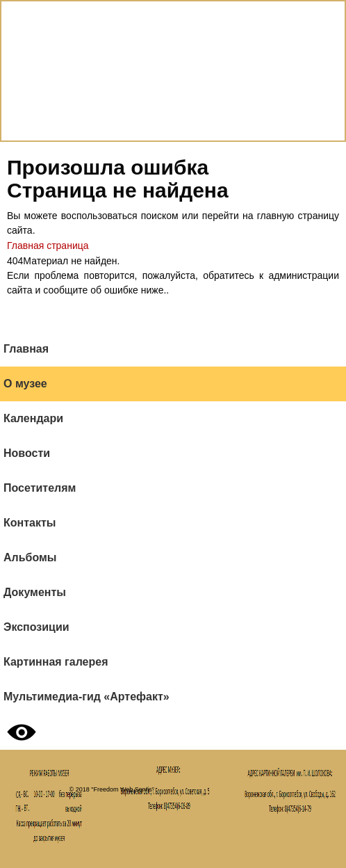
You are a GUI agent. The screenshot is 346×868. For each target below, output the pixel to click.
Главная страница (48, 246)
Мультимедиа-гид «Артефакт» (86, 697)
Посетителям (40, 488)
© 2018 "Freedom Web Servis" (112, 789)
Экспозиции (36, 627)
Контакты (30, 523)
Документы (35, 592)
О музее (25, 384)
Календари (33, 418)
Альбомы (30, 557)
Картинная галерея (56, 662)
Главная (26, 349)
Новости (27, 453)
